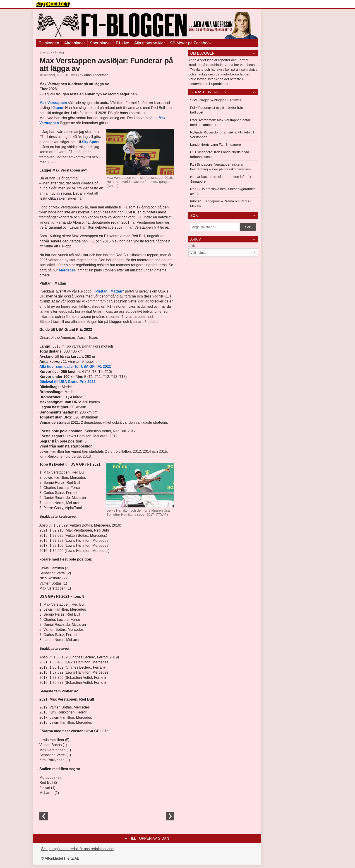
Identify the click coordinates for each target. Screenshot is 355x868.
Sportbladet (100, 43)
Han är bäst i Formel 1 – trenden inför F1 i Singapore (222, 179)
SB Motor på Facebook (191, 43)
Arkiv (192, 246)
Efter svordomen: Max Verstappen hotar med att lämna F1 (220, 122)
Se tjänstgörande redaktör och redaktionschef (78, 849)
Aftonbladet (75, 43)
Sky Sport (90, 142)
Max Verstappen (53, 103)
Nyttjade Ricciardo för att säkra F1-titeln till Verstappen (222, 135)
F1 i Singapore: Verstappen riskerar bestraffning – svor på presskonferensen (220, 167)
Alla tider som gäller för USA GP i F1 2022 (75, 366)
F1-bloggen (49, 43)
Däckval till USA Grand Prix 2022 (67, 382)
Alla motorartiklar (150, 43)
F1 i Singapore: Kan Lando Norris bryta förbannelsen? (220, 154)
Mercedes (67, 270)
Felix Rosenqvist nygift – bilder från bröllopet (217, 110)
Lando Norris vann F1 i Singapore (216, 144)
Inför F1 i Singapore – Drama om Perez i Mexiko (221, 203)
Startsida (46, 52)
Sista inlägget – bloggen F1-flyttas (216, 100)
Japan (58, 108)
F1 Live (123, 43)
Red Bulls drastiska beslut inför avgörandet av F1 (222, 191)
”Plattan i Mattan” (108, 291)
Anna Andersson (96, 75)
